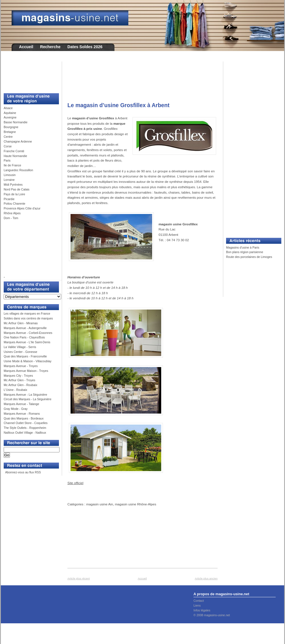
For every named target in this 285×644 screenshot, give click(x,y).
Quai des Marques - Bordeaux (24, 418)
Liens (197, 605)
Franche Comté (14, 151)
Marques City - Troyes (18, 376)
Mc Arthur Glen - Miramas (21, 323)
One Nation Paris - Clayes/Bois (24, 337)
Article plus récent (79, 578)
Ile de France (12, 165)
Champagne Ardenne (18, 141)
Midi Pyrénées (13, 185)
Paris (7, 160)
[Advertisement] (29, 74)
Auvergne (10, 117)
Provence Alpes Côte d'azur (22, 208)
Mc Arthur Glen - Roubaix (20, 385)
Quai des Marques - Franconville (25, 356)
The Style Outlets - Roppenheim (25, 428)
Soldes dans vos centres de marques (28, 318)
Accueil (26, 47)
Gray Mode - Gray (16, 409)
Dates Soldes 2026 (85, 47)
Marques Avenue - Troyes (21, 366)
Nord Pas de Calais (17, 189)
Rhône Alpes (12, 213)
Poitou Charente (14, 204)
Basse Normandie (16, 122)
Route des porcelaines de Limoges (249, 257)
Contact (199, 601)
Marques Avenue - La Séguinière (25, 395)
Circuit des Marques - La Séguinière (27, 399)
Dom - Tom (11, 218)
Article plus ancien (206, 578)
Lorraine (9, 180)
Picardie (9, 199)
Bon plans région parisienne (245, 252)
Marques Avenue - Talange (21, 404)
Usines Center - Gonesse (20, 352)
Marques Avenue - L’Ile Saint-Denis (27, 342)
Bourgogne (11, 127)
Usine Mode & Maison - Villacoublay (28, 361)
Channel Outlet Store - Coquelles (26, 423)
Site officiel (75, 483)
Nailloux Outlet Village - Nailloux (25, 433)
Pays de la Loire (14, 194)
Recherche (50, 47)
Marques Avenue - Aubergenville (25, 328)
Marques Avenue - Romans (22, 414)
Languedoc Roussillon (18, 170)
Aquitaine (10, 113)
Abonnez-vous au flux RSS (23, 472)
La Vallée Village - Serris (20, 347)
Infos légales (202, 610)
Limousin (10, 175)
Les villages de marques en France (27, 313)
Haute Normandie (15, 156)
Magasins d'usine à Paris (243, 247)
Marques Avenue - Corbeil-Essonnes (28, 333)
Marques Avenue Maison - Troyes (26, 371)
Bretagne (10, 132)
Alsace (8, 108)
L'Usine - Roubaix (15, 390)
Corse (8, 146)
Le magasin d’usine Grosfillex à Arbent (118, 105)
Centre (8, 137)
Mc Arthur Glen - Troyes (19, 380)
